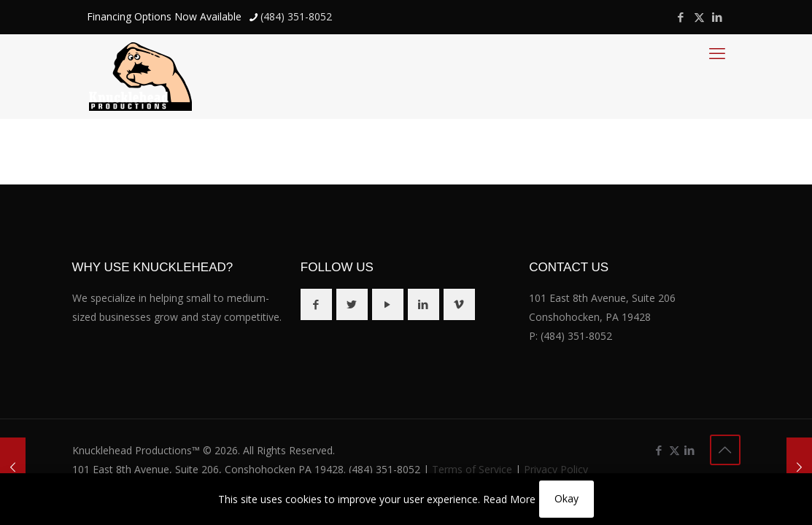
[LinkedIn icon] (718, 17)
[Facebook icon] (681, 17)
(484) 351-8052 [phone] (296, 16)
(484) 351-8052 (576, 336)
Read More (509, 499)
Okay (567, 498)
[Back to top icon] (725, 450)
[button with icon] (316, 304)
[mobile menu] (717, 52)
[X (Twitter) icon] (699, 17)
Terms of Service (472, 469)
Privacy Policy (556, 469)
